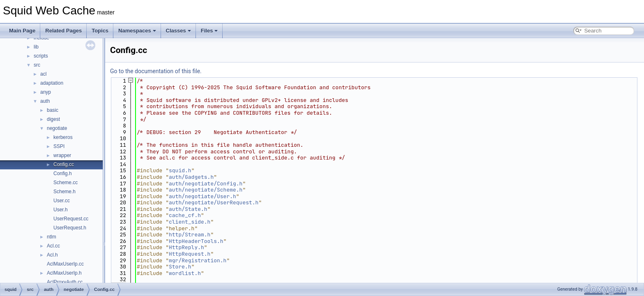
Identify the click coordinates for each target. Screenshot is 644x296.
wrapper (62, 155)
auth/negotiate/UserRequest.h (214, 202)
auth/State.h (188, 209)
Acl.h (52, 255)
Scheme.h (64, 192)
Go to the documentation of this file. (156, 71)
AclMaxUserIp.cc (65, 264)
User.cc (62, 201)
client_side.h (190, 222)
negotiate (57, 128)
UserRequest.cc (71, 219)
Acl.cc (53, 246)
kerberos (63, 137)
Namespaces (137, 31)
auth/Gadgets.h (191, 177)
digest (53, 119)
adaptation (52, 83)
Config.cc (64, 164)
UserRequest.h (70, 228)
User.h (61, 210)
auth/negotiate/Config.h (206, 184)
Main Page (22, 31)
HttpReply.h (186, 247)
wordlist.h (185, 273)
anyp (46, 92)
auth (45, 101)
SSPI (59, 146)
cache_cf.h (185, 215)
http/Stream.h (190, 235)
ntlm (52, 237)
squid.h (180, 170)
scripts (41, 56)
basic (53, 110)
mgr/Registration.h (198, 260)
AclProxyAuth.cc (65, 282)
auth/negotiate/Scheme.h (206, 190)
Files (209, 31)
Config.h (63, 173)
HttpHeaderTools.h (196, 241)
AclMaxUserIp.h (64, 273)
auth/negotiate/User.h (202, 196)
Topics (100, 31)
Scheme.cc (66, 183)
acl (43, 74)
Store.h (180, 267)
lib (36, 47)
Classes (178, 31)
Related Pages (63, 31)
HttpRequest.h (190, 254)
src (37, 65)
